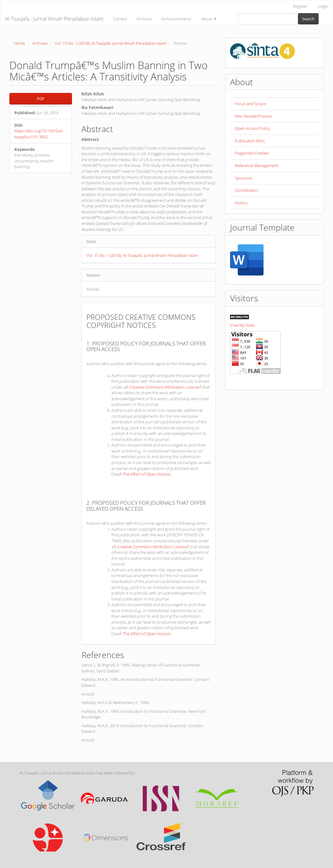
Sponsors (243, 178)
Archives (144, 19)
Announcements (176, 19)
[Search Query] (268, 19)
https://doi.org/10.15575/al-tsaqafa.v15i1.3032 (39, 134)
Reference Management (256, 166)
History (241, 203)
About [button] (209, 19)
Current (120, 19)
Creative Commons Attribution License (164, 387)
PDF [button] (41, 99)
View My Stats (242, 325)
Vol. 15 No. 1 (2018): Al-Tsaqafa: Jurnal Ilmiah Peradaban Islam (111, 43)
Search (308, 19)
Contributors (246, 190)
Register (300, 6)
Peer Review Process (253, 116)
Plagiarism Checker (252, 153)
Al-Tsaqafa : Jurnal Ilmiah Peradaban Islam (54, 19)
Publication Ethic (250, 141)
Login (323, 6)
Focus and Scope (250, 104)
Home (20, 43)
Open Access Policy (252, 128)
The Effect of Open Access (146, 474)
